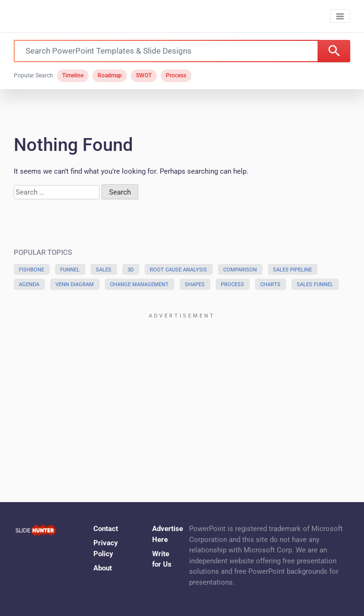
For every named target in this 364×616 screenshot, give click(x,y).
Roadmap (110, 75)
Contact (106, 529)
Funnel (70, 270)
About (103, 568)
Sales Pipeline (292, 270)
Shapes (195, 285)
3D (131, 270)
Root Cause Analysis (178, 270)
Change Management (139, 285)
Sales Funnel (315, 285)
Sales (104, 270)
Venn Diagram (75, 285)
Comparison (240, 270)
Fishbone (32, 270)
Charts (270, 285)
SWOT (144, 75)
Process (176, 75)
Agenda (29, 285)
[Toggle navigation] (340, 16)
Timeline (73, 75)
